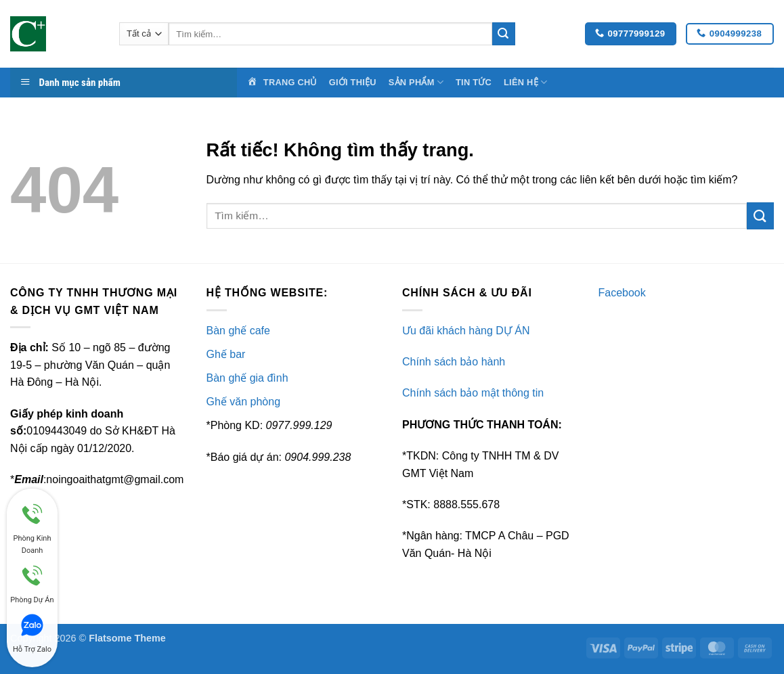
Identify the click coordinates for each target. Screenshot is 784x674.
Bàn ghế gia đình (247, 378)
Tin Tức (474, 82)
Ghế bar (226, 354)
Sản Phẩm (416, 82)
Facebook (622, 293)
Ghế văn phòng (244, 402)
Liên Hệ (525, 82)
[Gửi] (504, 34)
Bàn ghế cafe (238, 331)
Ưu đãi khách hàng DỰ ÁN (466, 331)
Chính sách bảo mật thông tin (473, 393)
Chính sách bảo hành (454, 362)
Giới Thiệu (353, 82)
